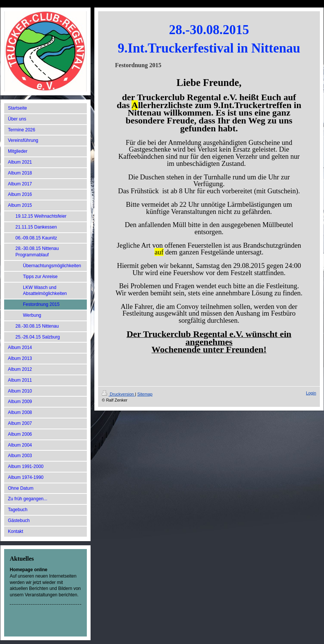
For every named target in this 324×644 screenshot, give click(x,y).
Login (311, 393)
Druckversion (118, 394)
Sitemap (145, 394)
